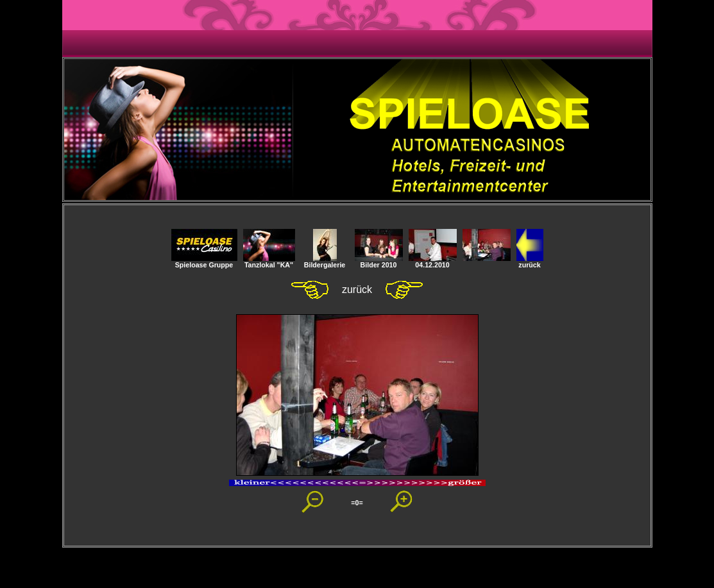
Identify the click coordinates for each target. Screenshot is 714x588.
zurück (530, 262)
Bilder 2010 (379, 262)
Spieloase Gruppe (204, 262)
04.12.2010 (433, 262)
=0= (357, 503)
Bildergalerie (325, 262)
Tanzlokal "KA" (269, 262)
